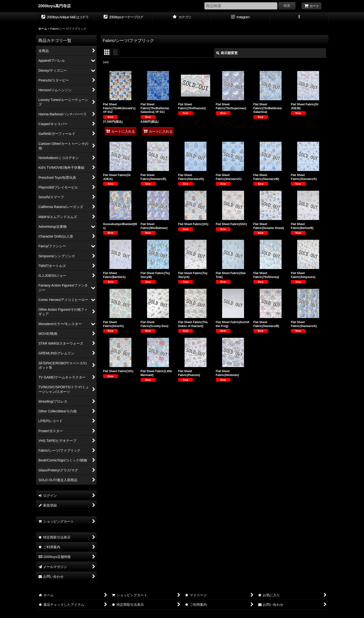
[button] (299, 18)
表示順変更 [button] (227, 53)
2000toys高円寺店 (55, 6)
